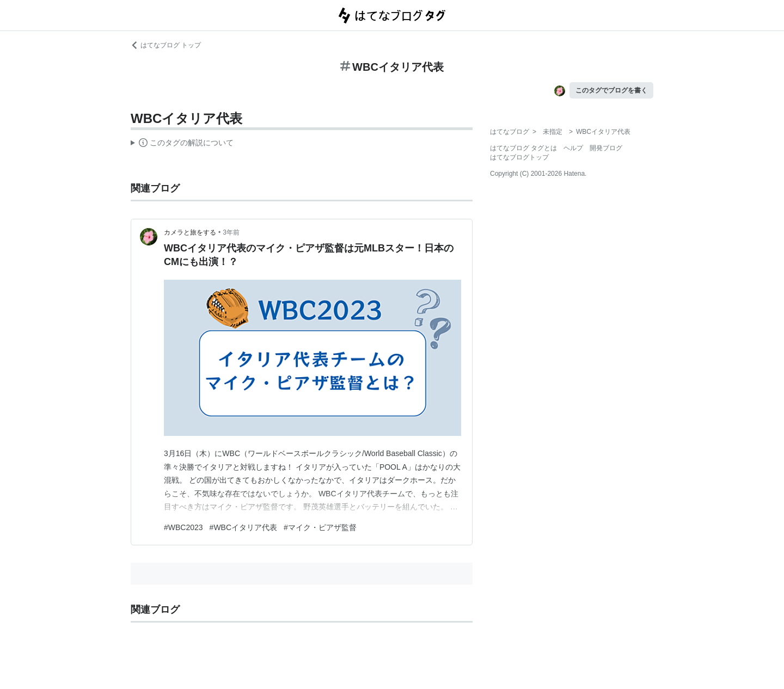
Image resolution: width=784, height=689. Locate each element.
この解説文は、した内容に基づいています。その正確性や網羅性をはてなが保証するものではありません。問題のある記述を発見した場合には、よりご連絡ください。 (182, 144)
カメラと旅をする (190, 232)
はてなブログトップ (519, 157)
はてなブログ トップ (166, 45)
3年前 (231, 232)
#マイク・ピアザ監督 (320, 527)
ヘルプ (573, 148)
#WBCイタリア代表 (243, 527)
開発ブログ (606, 148)
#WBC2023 (183, 527)
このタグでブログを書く (611, 90)
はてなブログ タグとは (523, 148)
